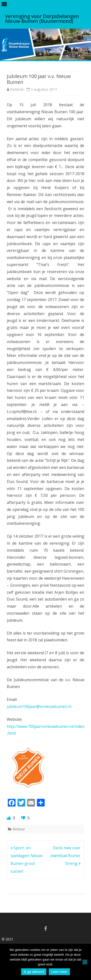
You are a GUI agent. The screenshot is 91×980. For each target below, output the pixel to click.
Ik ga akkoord (34, 972)
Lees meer (59, 972)
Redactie (17, 89)
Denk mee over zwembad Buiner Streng (65, 856)
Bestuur (19, 829)
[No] (85, 962)
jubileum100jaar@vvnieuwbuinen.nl (39, 706)
